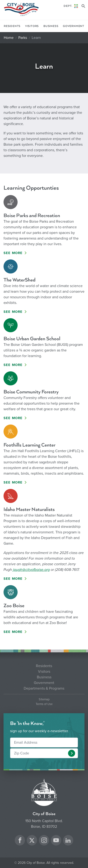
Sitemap (44, 700)
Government (74, 26)
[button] (72, 753)
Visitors (32, 26)
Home (9, 38)
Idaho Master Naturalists (29, 509)
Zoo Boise (14, 606)
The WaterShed (19, 280)
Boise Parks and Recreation (32, 216)
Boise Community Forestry (31, 392)
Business (51, 26)
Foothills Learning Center (29, 445)
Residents (12, 26)
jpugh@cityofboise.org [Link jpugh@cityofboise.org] (31, 570)
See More (13, 253)
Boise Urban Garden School (32, 339)
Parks (23, 38)
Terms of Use (44, 704)
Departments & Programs (44, 688)
